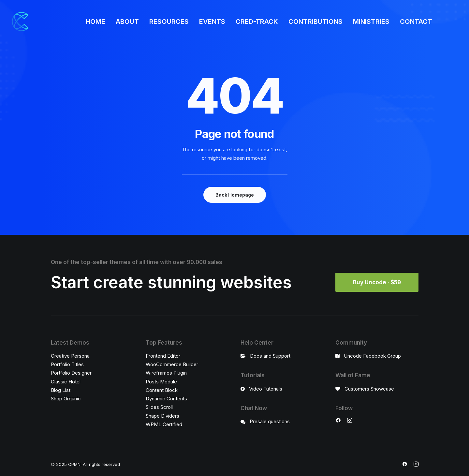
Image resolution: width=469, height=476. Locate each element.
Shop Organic (66, 399)
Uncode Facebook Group (372, 356)
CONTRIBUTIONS (315, 22)
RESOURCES (169, 22)
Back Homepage (235, 195)
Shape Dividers (162, 416)
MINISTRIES (371, 22)
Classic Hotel (66, 382)
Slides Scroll (159, 407)
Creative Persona (70, 356)
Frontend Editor (163, 356)
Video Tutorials (266, 389)
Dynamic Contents (166, 399)
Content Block (162, 390)
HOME (95, 22)
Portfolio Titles (67, 364)
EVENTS (212, 22)
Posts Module (161, 382)
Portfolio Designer (71, 373)
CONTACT (416, 22)
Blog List (61, 390)
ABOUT (127, 22)
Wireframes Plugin (166, 373)
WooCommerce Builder (172, 364)
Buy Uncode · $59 (377, 282)
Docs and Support (270, 356)
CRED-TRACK (257, 22)
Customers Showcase (369, 389)
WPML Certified (164, 424)
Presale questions (270, 421)
